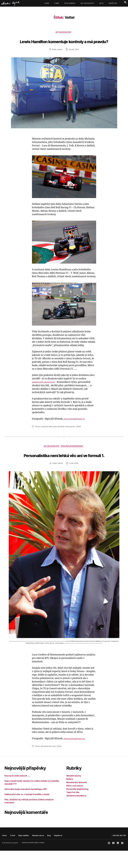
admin (59, 58)
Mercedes (53, 435)
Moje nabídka (70, 3)
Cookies (42, 860)
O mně (57, 3)
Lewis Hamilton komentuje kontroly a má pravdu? (64, 45)
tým (55, 763)
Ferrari (38, 435)
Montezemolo (47, 763)
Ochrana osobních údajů (30, 860)
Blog (101, 3)
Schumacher (71, 435)
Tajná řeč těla (73, 810)
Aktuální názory (87, 3)
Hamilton (45, 435)
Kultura (70, 796)
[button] (125, 2)
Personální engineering (74, 455)
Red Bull (62, 435)
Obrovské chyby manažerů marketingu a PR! (26, 806)
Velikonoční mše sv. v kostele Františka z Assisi (27, 812)
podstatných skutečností (46, 391)
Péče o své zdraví (75, 803)
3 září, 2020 (74, 481)
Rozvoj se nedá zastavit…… (17, 793)
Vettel (79, 435)
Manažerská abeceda (77, 800)
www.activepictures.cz (76, 428)
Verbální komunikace (76, 813)
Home (47, 3)
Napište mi (113, 3)
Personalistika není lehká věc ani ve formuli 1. (64, 468)
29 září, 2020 (74, 58)
